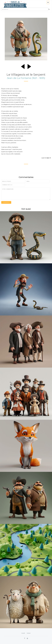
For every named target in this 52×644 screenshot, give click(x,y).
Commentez (6, 202)
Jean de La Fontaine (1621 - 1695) (26, 78)
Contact (29, 633)
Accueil (23, 633)
